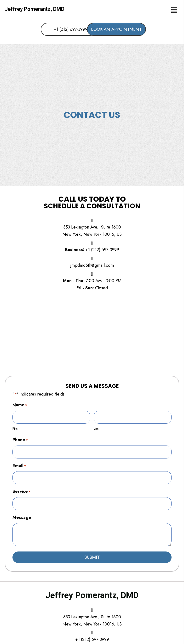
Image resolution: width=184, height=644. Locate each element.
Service (21, 490)
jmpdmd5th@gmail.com (92, 265)
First (15, 428)
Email (19, 464)
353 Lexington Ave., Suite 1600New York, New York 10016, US (92, 618)
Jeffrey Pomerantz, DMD (35, 9)
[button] (61, 29)
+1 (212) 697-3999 (102, 250)
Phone (20, 439)
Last (97, 428)
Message (22, 515)
